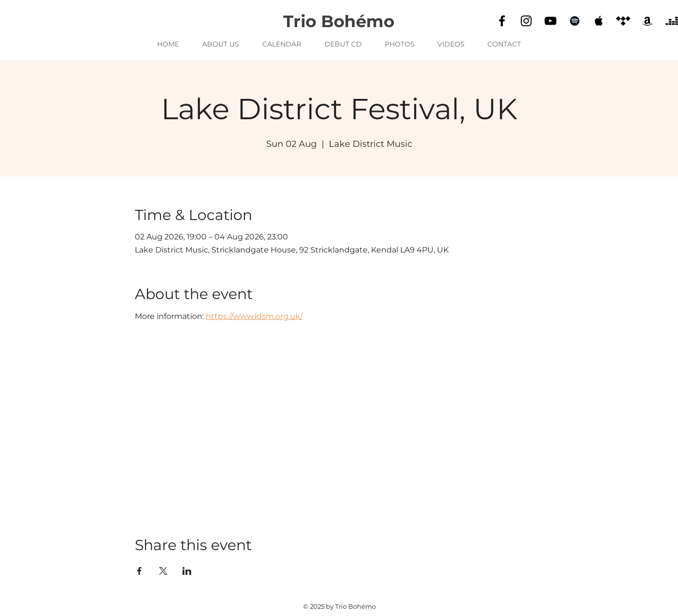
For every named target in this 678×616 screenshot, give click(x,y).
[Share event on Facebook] (139, 571)
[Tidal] (623, 21)
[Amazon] (647, 21)
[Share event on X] (163, 571)
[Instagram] (526, 21)
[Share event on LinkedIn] (187, 571)
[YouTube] (550, 21)
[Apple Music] (599, 21)
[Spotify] (575, 21)
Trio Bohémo (339, 21)
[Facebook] (502, 21)
